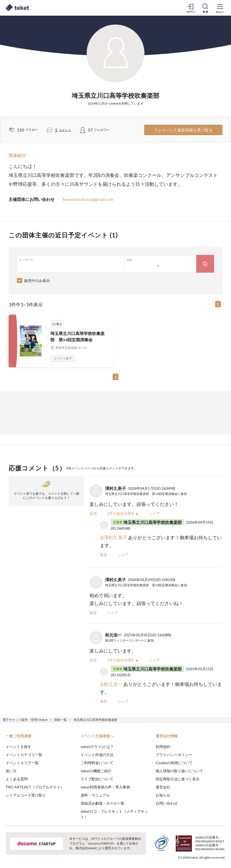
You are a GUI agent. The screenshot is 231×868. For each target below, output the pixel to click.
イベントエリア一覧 (22, 763)
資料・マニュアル (95, 795)
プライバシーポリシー (174, 755)
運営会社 (163, 787)
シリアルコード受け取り (26, 795)
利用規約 (163, 747)
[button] (7, 849)
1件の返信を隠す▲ (123, 513)
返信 (93, 513)
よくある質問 (17, 779)
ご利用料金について (97, 763)
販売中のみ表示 (37, 281)
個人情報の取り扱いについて (179, 771)
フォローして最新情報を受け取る (183, 130)
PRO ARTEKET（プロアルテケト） (35, 787)
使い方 (11, 771)
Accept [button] (213, 842)
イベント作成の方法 (97, 755)
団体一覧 (60, 720)
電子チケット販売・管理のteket (25, 720)
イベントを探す (19, 747)
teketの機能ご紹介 (96, 771)
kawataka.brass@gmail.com (88, 199)
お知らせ (163, 795)
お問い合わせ (167, 803)
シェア (154, 513)
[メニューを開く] (220, 8)
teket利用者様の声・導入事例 (105, 787)
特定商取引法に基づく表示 (178, 779)
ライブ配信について (97, 779)
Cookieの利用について (174, 763)
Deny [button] (186, 842)
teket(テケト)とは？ (97, 747)
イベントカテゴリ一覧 (24, 755)
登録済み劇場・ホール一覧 (102, 803)
